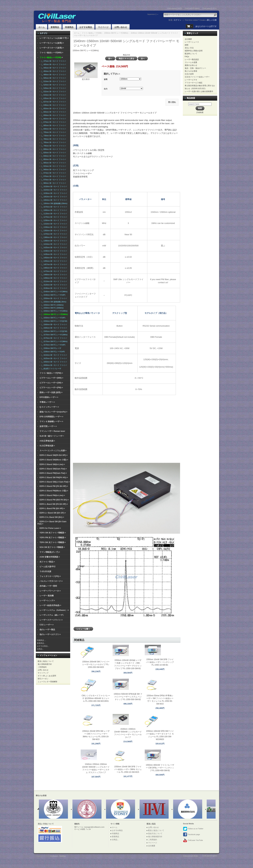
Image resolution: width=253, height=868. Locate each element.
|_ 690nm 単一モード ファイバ (53, 129)
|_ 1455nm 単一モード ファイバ (54, 261)
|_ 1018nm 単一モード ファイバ (54, 186)
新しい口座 (212, 20)
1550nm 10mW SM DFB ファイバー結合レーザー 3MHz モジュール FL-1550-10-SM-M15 (128, 769)
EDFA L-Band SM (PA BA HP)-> (54, 504)
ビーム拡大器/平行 (48, 567)
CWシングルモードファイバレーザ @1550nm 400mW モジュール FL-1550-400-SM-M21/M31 (96, 698)
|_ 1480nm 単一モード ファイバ (54, 275)
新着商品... (41, 643)
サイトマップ (43, 673)
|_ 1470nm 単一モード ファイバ (54, 271)
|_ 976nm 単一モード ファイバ (53, 176)
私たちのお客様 (191, 71)
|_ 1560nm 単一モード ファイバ (54, 324)
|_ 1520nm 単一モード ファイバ (54, 285)
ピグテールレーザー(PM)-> (51, 388)
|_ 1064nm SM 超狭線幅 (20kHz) (54, 203)
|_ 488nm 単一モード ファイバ (53, 75)
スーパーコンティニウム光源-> (53, 451)
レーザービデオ (191, 80)
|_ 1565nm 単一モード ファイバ (54, 328)
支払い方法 (189, 48)
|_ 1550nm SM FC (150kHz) (52, 305)
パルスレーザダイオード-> (51, 581)
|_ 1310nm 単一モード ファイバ (54, 224)
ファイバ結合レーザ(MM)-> (51, 53)
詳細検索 (200, 112)
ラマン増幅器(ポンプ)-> (50, 552)
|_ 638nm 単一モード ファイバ (53, 105)
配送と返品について (46, 661)
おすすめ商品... (43, 646)
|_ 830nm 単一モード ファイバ (53, 156)
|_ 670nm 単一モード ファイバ (53, 122)
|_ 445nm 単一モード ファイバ (53, 68)
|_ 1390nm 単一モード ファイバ (54, 241)
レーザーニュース (192, 42)
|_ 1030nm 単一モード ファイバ (54, 193)
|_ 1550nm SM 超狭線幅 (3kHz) (53, 302)
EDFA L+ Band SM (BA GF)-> (53, 513)
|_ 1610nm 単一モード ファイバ (54, 355)
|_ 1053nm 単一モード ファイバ (54, 197)
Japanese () (152, 14)
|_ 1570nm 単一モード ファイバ (54, 338)
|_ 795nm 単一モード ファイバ (53, 146)
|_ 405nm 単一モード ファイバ (53, 64)
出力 (106, 89)
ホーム (42, 27)
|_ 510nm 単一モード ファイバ (53, 81)
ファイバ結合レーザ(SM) (92, 33)
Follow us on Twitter (193, 829)
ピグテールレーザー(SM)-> (51, 383)
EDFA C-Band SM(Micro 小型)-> (54, 460)
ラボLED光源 (45, 571)
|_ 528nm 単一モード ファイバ (53, 88)
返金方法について (155, 833)
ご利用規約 (42, 667)
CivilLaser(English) (192, 8)
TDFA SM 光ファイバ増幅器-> (53, 542)
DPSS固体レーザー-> (49, 397)
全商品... (40, 649)
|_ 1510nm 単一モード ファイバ (54, 281)
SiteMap (62, 856)
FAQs (187, 56)
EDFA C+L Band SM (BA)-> (52, 517)
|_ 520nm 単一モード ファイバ (53, 85)
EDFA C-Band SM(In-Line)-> (52, 464)
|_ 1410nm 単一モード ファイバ (54, 244)
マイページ (103, 27)
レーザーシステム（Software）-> (54, 610)
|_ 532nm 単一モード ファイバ (53, 92)
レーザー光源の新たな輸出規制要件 (199, 91)
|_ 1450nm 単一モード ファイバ (54, 258)
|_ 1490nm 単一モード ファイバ (54, 278)
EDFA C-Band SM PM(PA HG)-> (54, 478)
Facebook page (191, 835)
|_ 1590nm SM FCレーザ (51, 348)
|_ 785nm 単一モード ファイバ (53, 142)
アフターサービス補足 (194, 83)
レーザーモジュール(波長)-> (52, 43)
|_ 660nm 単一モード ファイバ (53, 119)
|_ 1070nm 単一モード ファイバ (54, 207)
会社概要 (188, 39)
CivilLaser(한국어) (210, 8)
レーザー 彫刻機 (47, 596)
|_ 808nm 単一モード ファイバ (53, 149)
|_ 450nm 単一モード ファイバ (53, 71)
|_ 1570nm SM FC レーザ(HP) (53, 345)
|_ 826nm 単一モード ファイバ (53, 153)
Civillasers (54, 856)
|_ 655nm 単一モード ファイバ (53, 112)
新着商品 (55, 27)
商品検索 (191, 98)
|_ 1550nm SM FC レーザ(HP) (53, 318)
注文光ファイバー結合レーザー (197, 77)
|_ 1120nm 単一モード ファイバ (54, 214)
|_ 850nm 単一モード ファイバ (53, 159)
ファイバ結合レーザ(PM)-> (51, 373)
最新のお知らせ (191, 65)
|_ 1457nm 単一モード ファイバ (54, 264)
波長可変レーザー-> (48, 426)
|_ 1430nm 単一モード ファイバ (54, 251)
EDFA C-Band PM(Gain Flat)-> (53, 473)
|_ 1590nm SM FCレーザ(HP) (53, 352)
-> (51, 57)
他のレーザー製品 (47, 630)
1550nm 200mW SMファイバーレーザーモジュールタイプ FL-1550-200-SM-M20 (96, 664)
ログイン (177, 20)
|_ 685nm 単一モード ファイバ (53, 125)
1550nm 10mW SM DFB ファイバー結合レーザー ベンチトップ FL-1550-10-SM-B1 (160, 662)
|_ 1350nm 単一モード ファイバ (54, 231)
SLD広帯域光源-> (47, 446)
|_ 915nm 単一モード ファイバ (53, 166)
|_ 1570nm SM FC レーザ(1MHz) (54, 335)
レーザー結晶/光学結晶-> (50, 605)
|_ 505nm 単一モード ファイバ (53, 78)
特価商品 (69, 27)
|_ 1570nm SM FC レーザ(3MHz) (54, 341)
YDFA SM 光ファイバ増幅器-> (53, 533)
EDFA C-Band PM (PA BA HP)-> (54, 486)
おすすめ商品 (86, 27)
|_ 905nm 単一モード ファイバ (53, 163)
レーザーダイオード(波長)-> (52, 48)
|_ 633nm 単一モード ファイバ (53, 95)
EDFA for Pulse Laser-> (50, 528)
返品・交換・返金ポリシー (195, 68)
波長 (106, 79)
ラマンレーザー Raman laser (52, 431)
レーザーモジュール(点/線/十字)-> (54, 38)
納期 (187, 45)
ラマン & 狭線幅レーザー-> (51, 421)
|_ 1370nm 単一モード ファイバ (54, 234)
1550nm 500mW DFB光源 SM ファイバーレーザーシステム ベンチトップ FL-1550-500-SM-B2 (128, 697)
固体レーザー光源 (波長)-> (51, 392)
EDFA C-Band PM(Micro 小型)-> (54, 491)
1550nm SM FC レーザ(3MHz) (116, 33)
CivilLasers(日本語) (175, 8)
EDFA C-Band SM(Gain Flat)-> (53, 469)
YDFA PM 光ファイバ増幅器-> (53, 538)
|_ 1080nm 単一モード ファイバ (54, 210)
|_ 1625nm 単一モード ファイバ (54, 358)
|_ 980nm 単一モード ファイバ (53, 183)
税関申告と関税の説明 (194, 51)
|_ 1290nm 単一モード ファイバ (54, 220)
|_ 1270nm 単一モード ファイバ (54, 217)
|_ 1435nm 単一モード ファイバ (54, 254)
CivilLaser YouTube (193, 840)
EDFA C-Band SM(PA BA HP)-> (53, 455)
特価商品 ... (41, 640)
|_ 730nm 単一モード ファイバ (53, 136)
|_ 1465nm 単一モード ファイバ (54, 268)
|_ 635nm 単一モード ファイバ (53, 98)
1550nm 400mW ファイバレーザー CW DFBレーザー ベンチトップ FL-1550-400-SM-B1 (160, 768)
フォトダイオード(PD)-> (50, 576)
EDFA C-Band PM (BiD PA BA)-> (54, 500)
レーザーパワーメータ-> (50, 591)
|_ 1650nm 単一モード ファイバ (54, 362)
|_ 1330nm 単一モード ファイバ (54, 227)
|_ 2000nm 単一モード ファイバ (54, 365)
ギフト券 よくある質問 (47, 676)
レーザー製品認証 (192, 59)
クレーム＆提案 (191, 62)
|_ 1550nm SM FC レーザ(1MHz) (54, 311)
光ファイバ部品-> (47, 562)
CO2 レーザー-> (47, 625)
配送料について (191, 54)
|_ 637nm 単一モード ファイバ (53, 102)
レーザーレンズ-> (47, 601)
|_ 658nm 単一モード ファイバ (53, 115)
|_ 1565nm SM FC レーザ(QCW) (54, 331)
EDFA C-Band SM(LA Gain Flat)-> (55, 482)
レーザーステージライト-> (51, 620)
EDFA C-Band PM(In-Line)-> (52, 495)
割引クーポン (43, 679)
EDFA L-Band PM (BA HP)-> (52, 508)
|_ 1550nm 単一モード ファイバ (54, 298)
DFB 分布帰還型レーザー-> (51, 417)
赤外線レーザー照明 (48, 586)
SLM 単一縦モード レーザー (52, 436)
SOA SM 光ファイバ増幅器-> (52, 547)
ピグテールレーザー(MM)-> (51, 378)
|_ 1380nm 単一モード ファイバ (54, 237)
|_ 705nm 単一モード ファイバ (53, 132)
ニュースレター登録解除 (48, 682)
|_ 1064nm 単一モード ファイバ (54, 200)
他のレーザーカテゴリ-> (50, 634)
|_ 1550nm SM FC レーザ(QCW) (54, 321)
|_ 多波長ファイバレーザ (51, 369)
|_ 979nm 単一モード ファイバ (53, 180)
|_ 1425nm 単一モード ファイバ (54, 247)
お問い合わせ (121, 27)
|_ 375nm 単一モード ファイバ (53, 61)
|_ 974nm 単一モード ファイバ (53, 173)
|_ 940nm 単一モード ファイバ (53, 169)
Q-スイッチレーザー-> (49, 407)
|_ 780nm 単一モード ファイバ (53, 139)
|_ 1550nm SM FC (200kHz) (52, 308)
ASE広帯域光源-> (47, 441)
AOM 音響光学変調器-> (50, 557)
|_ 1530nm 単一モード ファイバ (54, 288)
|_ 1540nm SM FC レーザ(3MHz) (54, 292)
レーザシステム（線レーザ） (52, 615)
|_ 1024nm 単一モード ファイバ (54, 190)
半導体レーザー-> (47, 402)
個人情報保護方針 (45, 664)
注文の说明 (189, 74)
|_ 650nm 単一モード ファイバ (53, 108)
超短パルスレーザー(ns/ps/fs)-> (53, 412)
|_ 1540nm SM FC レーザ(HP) (53, 295)
